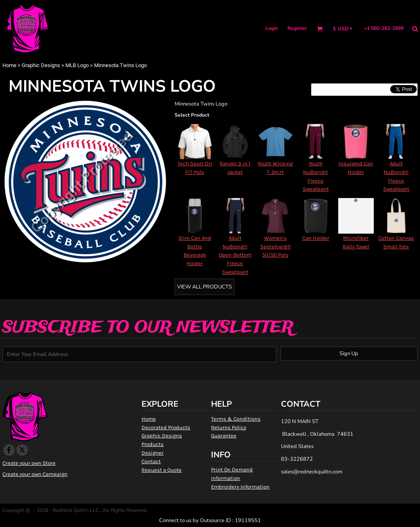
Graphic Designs (41, 65)
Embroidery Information (240, 487)
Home (9, 65)
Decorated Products (166, 427)
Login (272, 28)
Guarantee (224, 436)
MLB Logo (77, 65)
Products (153, 444)
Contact (151, 461)
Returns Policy (229, 427)
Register (297, 28)
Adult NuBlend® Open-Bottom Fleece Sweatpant (235, 255)
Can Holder (316, 238)
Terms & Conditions (236, 419)
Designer (153, 453)
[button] (320, 29)
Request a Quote (162, 470)
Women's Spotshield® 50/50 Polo (275, 247)
